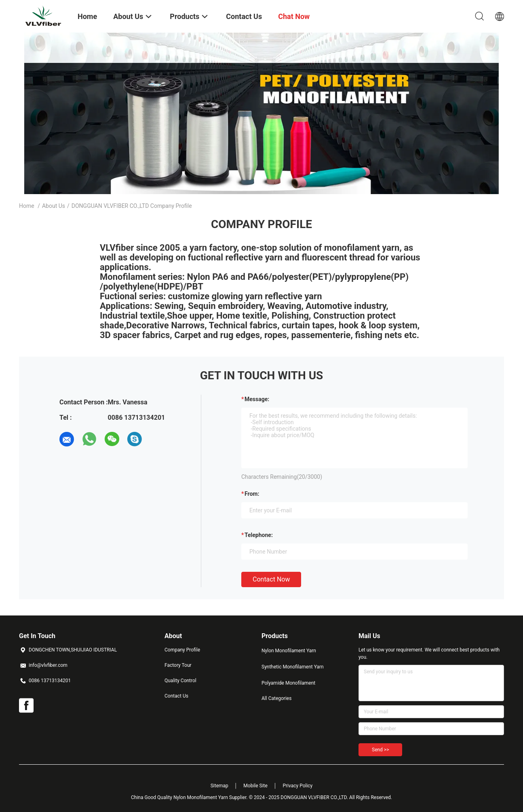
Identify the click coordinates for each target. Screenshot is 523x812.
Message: (257, 399)
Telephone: (259, 535)
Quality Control (180, 681)
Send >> (380, 750)
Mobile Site (255, 786)
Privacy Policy (297, 786)
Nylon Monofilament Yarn (289, 651)
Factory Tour (178, 665)
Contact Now (271, 579)
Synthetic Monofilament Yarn (293, 667)
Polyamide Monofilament (288, 683)
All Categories (276, 698)
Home (27, 206)
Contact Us (176, 696)
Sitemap (219, 786)
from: (252, 494)
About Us (54, 206)
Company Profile (182, 650)
